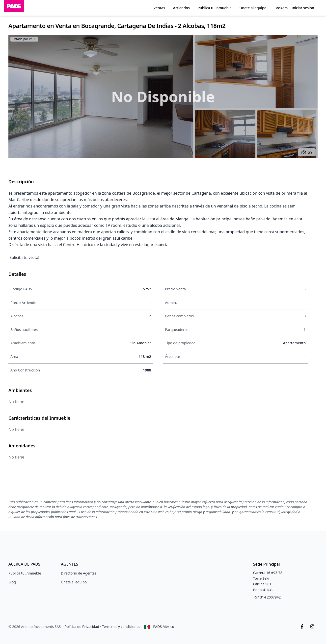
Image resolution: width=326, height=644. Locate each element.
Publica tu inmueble (215, 8)
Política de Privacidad (82, 627)
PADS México (164, 627)
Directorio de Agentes (79, 573)
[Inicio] (14, 8)
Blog (12, 582)
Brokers (281, 8)
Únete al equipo (253, 8)
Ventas (159, 8)
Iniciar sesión (303, 8)
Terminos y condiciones (121, 627)
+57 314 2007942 (267, 597)
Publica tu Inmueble (25, 573)
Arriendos (181, 8)
